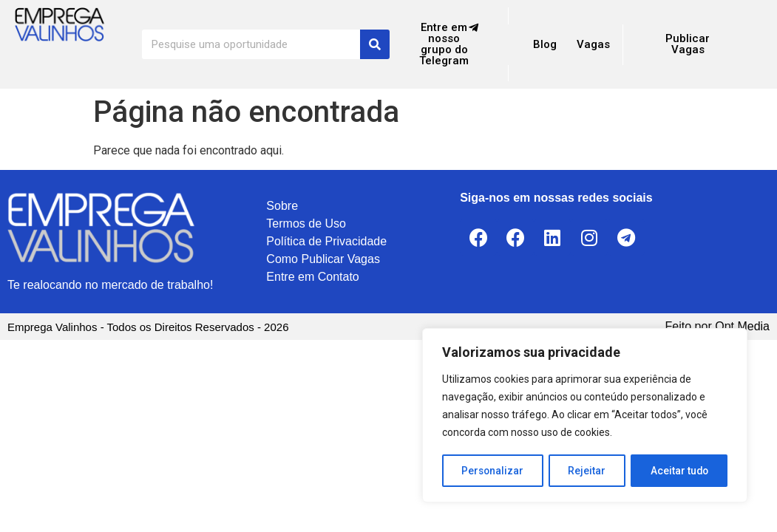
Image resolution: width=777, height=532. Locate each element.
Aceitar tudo (679, 471)
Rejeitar (587, 471)
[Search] (375, 44)
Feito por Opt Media (717, 326)
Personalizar (493, 471)
